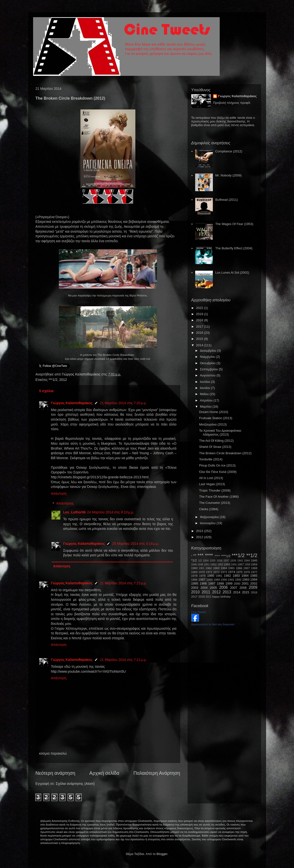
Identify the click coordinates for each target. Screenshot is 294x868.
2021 (208, 597)
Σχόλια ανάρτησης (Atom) (75, 784)
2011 (206, 592)
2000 (237, 583)
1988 (209, 580)
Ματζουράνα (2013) (213, 424)
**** (209, 555)
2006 (224, 587)
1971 (209, 572)
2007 (234, 588)
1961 (201, 568)
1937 (226, 561)
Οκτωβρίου (208, 363)
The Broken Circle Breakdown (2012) (225, 453)
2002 (254, 583)
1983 (236, 576)
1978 (194, 576)
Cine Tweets (199, 612)
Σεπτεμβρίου (209, 369)
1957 (241, 564)
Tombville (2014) (211, 459)
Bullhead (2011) (227, 200)
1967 (247, 568)
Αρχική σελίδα (104, 773)
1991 (231, 580)
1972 (217, 572)
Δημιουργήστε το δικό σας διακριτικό (213, 624)
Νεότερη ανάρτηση (55, 773)
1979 (202, 576)
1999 (229, 583)
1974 (232, 572)
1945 (254, 560)
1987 (202, 580)
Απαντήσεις (65, 504)
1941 (240, 561)
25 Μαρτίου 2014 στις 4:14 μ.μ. (135, 544)
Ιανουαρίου (208, 523)
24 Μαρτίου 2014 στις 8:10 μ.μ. (110, 512)
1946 (194, 565)
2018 (200, 320)
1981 (219, 576)
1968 (254, 568)
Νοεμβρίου (208, 357)
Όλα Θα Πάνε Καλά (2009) (218, 472)
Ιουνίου (205, 388)
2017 (200, 327)
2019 (200, 314)
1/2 (200, 561)
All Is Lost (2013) (211, 478)
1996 (203, 583)
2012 (63, 380)
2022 (200, 308)
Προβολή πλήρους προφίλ (232, 103)
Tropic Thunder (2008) (215, 490)
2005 (213, 588)
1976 (247, 572)
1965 (231, 568)
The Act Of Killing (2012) (216, 441)
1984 (245, 576)
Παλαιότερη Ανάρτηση (157, 773)
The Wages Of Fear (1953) (234, 224)
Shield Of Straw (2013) (215, 447)
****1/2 (226, 556)
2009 (253, 587)
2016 (200, 333)
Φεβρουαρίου (210, 517)
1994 (254, 580)
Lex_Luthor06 (75, 512)
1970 (202, 572)
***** (217, 556)
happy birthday (221, 596)
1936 (220, 561)
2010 (196, 592)
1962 (209, 568)
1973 (224, 572)
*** (200, 555)
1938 (233, 561)
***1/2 (53, 380)
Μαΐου (205, 394)
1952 (214, 564)
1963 (216, 568)
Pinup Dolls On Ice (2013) (217, 465)
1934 (206, 561)
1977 (254, 572)
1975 (239, 572)
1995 (195, 583)
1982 (227, 576)
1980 (211, 576)
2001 (245, 583)
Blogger (162, 854)
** (195, 556)
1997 (212, 583)
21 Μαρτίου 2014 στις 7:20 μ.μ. (123, 403)
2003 (195, 588)
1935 (213, 561)
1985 (254, 576)
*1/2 (194, 560)
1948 (200, 565)
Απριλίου (207, 400)
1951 (207, 565)
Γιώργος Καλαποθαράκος (82, 374)
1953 (220, 565)
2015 (200, 339)
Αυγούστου (208, 375)
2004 (204, 588)
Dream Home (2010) (214, 412)
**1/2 (252, 555)
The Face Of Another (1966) (219, 497)
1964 (224, 568)
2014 (200, 345)
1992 (238, 580)
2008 (243, 588)
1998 (220, 583)
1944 (247, 561)
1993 (246, 580)
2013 (200, 531)
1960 (194, 568)
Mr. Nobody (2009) (229, 175)
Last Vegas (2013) (212, 484)
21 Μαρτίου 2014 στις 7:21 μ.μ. (123, 583)
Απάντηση (59, 494)
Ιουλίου (205, 382)
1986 (194, 580)
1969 (194, 572)
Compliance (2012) (229, 151)
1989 (217, 580)
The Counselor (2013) (215, 503)
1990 (224, 580)
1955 (227, 564)
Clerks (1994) (209, 509)
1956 (234, 565)
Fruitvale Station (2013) (216, 418)
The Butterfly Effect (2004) (234, 248)
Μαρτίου (206, 407)
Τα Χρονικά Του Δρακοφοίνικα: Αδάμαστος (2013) (220, 433)
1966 (239, 568)
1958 (248, 565)
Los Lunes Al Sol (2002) (232, 273)
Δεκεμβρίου (208, 351)
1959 (254, 564)
